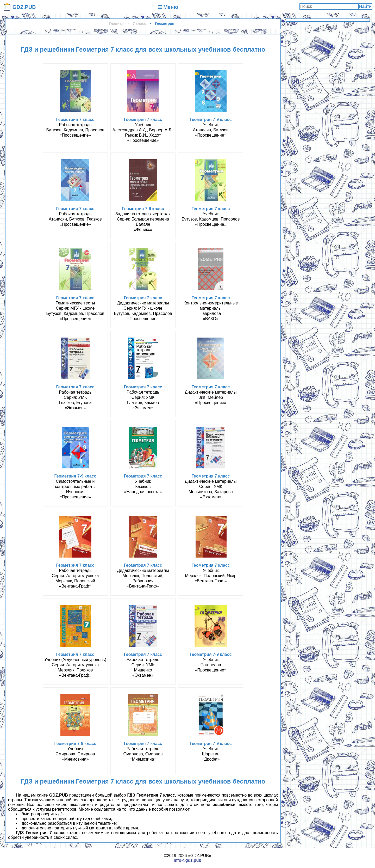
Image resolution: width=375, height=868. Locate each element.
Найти (365, 6)
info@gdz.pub (187, 860)
